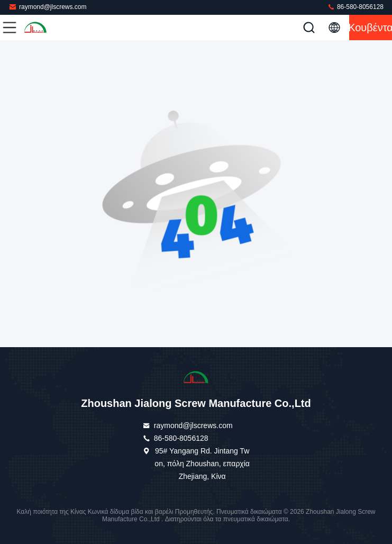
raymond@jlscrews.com (48, 7)
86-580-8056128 (355, 7)
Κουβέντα (371, 28)
